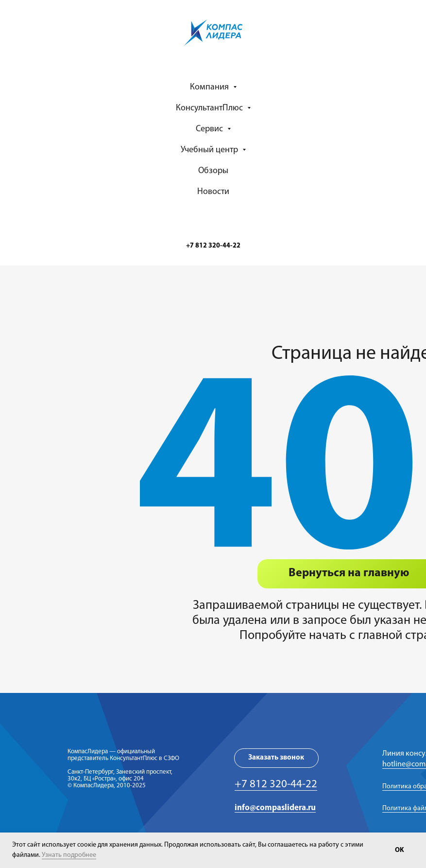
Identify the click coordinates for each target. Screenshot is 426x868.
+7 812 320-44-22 (276, 785)
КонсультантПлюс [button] (210, 108)
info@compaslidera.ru (275, 808)
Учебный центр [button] (210, 150)
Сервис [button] (210, 129)
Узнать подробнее (69, 855)
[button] (276, 758)
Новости (213, 192)
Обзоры (213, 171)
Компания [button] (210, 87)
